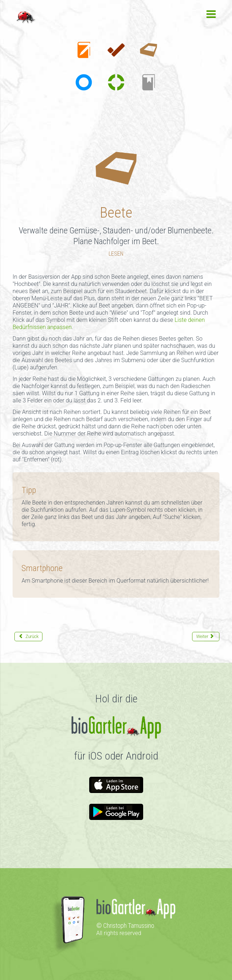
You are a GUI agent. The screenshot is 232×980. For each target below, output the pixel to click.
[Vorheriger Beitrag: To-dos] (28, 637)
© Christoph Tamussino (125, 926)
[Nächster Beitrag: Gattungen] (206, 637)
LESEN (116, 254)
